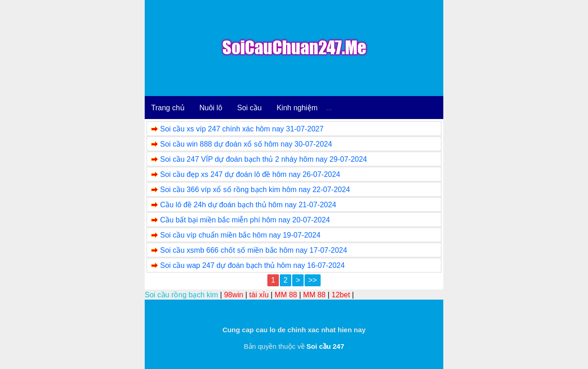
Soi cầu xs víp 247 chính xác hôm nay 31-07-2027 (242, 129)
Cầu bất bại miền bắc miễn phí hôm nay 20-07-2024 (245, 220)
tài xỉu (259, 295)
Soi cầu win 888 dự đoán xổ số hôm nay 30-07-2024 (246, 144)
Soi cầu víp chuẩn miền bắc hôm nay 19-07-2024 (240, 235)
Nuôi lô (211, 108)
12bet (341, 295)
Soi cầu (249, 108)
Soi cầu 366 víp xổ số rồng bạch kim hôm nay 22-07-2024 (255, 190)
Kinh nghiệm (297, 108)
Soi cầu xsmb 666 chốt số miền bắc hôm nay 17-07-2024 (253, 250)
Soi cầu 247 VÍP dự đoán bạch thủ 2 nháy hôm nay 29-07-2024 (263, 159)
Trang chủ (168, 108)
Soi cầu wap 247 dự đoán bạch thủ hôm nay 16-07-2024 (252, 265)
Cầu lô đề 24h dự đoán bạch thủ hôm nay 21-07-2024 (248, 205)
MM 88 (286, 295)
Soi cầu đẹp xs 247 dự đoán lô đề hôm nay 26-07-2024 (250, 174)
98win (234, 295)
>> (313, 280)
